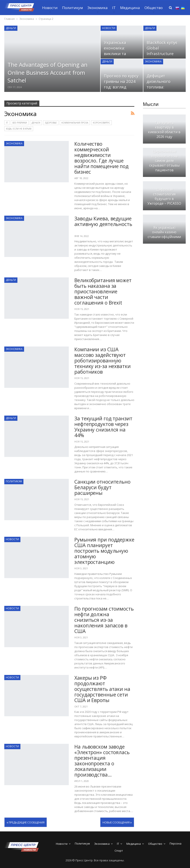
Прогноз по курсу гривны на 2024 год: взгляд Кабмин (121, 84)
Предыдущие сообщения (26, 822)
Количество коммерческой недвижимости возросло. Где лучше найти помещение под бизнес (101, 158)
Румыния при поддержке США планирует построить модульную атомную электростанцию (104, 551)
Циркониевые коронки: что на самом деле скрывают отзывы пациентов (164, 161)
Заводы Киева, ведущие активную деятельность (103, 224)
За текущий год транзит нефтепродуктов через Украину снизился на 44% (103, 427)
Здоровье (51, 123)
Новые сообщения (117, 822)
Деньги (11, 28)
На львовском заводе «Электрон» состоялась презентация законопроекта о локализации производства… (102, 761)
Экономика (98, 8)
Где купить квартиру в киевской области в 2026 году (164, 130)
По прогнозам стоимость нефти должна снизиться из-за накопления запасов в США (104, 620)
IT (114, 8)
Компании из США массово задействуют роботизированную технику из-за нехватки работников (103, 361)
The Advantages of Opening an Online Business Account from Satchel (47, 72)
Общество (154, 8)
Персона (175, 843)
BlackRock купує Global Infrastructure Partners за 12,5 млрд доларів (162, 54)
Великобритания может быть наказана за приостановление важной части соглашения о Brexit (103, 291)
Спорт (119, 851)
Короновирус (101, 123)
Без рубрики (20, 123)
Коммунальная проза (75, 123)
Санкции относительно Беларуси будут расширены (102, 487)
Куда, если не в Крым (19, 129)
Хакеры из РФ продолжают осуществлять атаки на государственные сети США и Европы (102, 689)
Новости (50, 8)
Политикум (73, 8)
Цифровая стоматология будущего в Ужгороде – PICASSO (164, 196)
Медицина (130, 8)
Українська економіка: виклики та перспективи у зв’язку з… (118, 54)
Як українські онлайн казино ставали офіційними (164, 232)
